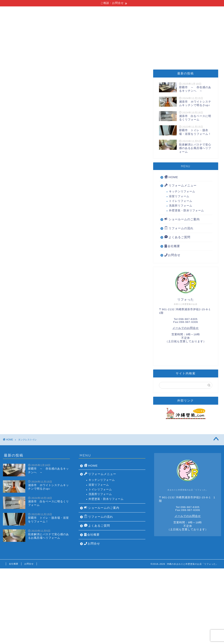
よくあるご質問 (173, 56)
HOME (19, 56)
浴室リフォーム (179, 196)
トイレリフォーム (181, 201)
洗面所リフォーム (181, 206)
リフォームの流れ (92, 56)
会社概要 (204, 56)
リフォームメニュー (52, 56)
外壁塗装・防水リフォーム (186, 210)
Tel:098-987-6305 (186, 319)
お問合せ (172, 255)
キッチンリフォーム (182, 191)
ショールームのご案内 (133, 56)
